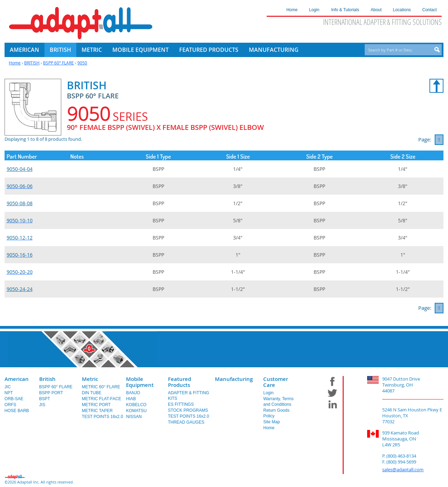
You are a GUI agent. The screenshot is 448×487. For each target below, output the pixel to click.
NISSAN (134, 417)
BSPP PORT (51, 393)
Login (268, 393)
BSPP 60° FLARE (58, 63)
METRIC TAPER (97, 411)
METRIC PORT (96, 405)
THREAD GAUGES (186, 422)
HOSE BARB (17, 411)
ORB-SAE (14, 399)
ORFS (10, 405)
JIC (8, 387)
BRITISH (32, 63)
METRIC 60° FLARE (101, 387)
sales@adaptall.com (403, 469)
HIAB (131, 399)
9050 (82, 63)
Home (15, 63)
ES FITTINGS (181, 404)
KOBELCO (136, 405)
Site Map (271, 422)
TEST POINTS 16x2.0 (103, 417)
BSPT (45, 399)
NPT (9, 393)
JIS (42, 405)
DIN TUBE (92, 393)
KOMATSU (136, 411)
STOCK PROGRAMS (188, 410)
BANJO (133, 393)
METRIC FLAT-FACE (101, 399)
